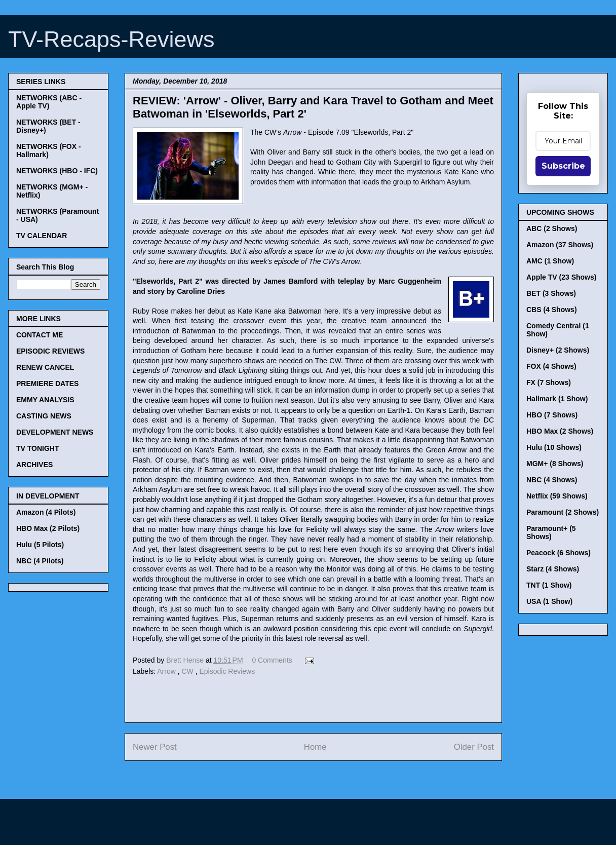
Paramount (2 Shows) (563, 512)
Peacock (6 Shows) (559, 553)
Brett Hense (186, 660)
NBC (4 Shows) (552, 480)
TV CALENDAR (42, 236)
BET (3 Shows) (551, 293)
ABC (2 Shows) (552, 228)
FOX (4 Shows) (551, 366)
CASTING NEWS (44, 416)
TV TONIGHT (38, 448)
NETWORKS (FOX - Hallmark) (49, 150)
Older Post (474, 747)
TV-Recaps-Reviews (111, 39)
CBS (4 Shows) (552, 310)
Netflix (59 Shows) (557, 496)
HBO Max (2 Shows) (560, 431)
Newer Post (155, 747)
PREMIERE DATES (47, 383)
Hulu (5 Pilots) (40, 545)
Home (315, 747)
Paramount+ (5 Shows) (551, 532)
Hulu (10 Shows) (554, 447)
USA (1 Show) (549, 601)
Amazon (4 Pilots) (46, 512)
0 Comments (272, 660)
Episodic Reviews (227, 671)
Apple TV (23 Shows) (561, 277)
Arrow (167, 671)
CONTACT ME (40, 335)
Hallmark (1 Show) (557, 399)
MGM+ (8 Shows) (555, 464)
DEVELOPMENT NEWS (55, 432)
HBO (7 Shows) (552, 415)
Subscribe (563, 166)
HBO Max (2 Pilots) (48, 528)
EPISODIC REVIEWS (50, 351)
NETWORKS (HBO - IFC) (57, 171)
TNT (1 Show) (549, 585)
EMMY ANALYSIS (45, 400)
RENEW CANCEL (45, 367)
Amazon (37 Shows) (560, 245)
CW (189, 671)
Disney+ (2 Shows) (558, 350)
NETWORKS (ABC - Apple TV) (49, 102)
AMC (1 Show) (550, 261)
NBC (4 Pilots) (40, 561)
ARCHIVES (34, 465)
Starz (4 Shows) (553, 569)
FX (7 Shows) (549, 382)
